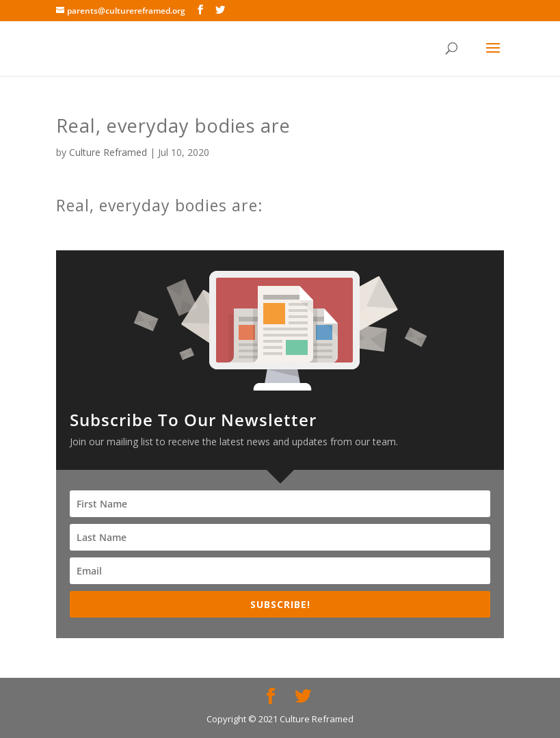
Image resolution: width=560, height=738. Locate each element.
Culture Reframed (108, 152)
